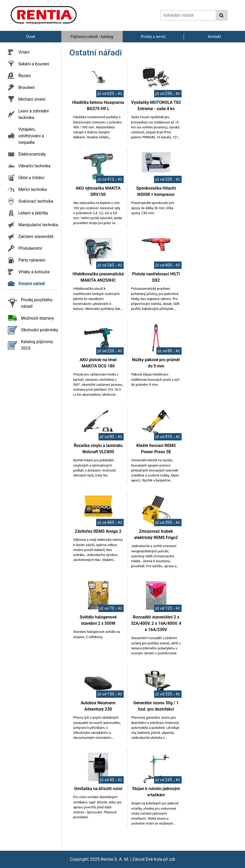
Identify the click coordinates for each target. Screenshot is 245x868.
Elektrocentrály (32, 154)
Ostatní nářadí (32, 284)
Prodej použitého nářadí (37, 303)
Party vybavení (32, 260)
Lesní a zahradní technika (34, 114)
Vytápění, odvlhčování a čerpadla (31, 136)
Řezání (25, 76)
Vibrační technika (34, 166)
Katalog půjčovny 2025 (37, 345)
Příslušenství (30, 248)
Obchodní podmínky (40, 330)
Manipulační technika (38, 225)
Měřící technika (33, 189)
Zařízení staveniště (36, 237)
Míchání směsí (32, 99)
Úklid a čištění (31, 178)
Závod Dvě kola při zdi (154, 859)
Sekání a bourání (34, 64)
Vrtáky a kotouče (34, 272)
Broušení (27, 87)
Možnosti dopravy (37, 318)
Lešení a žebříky (33, 213)
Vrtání (24, 52)
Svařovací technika (36, 201)
